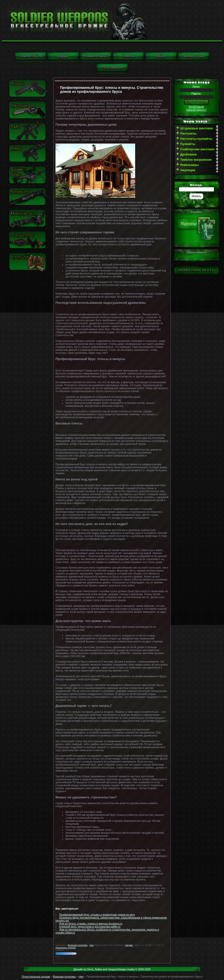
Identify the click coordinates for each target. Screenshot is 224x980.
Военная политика (78, 945)
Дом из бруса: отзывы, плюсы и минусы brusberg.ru (91, 924)
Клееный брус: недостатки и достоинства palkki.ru (90, 927)
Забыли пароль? (196, 110)
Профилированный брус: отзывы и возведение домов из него (97, 915)
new (91, 945)
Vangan (129, 945)
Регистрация (196, 107)
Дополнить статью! (66, 948)
